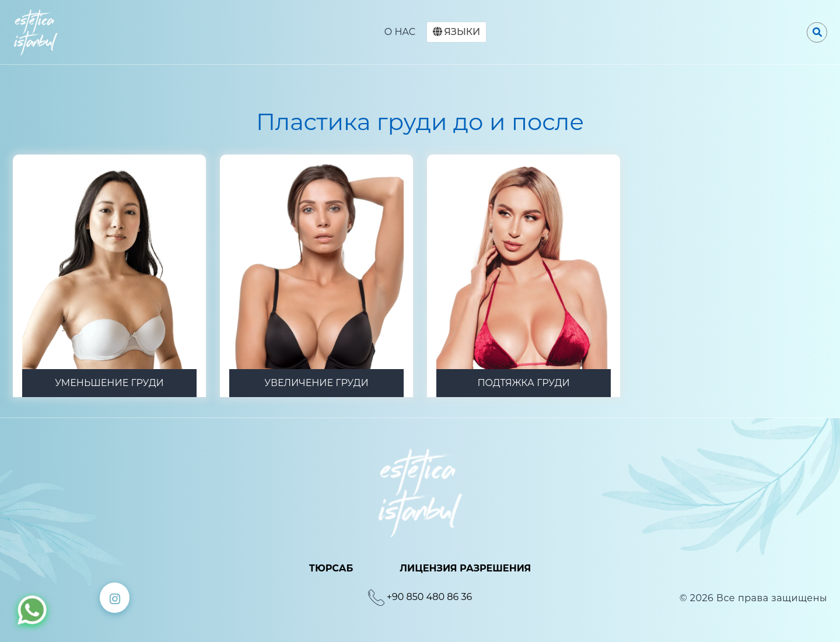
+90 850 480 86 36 (429, 597)
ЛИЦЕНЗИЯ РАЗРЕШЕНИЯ (465, 568)
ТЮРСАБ (331, 568)
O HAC (400, 32)
